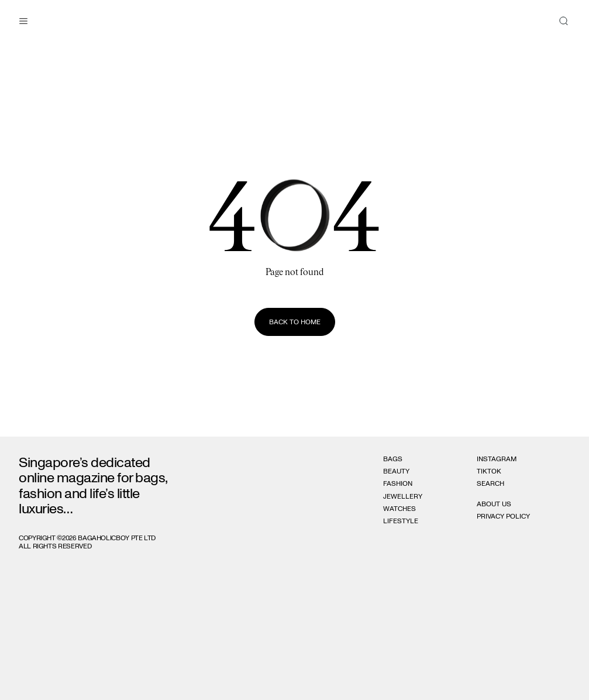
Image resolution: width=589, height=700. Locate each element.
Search (490, 483)
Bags (393, 459)
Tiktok (489, 471)
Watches (399, 509)
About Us (494, 504)
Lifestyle (401, 521)
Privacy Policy (503, 516)
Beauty (396, 471)
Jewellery (403, 496)
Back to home (295, 322)
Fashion (398, 483)
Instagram (497, 459)
